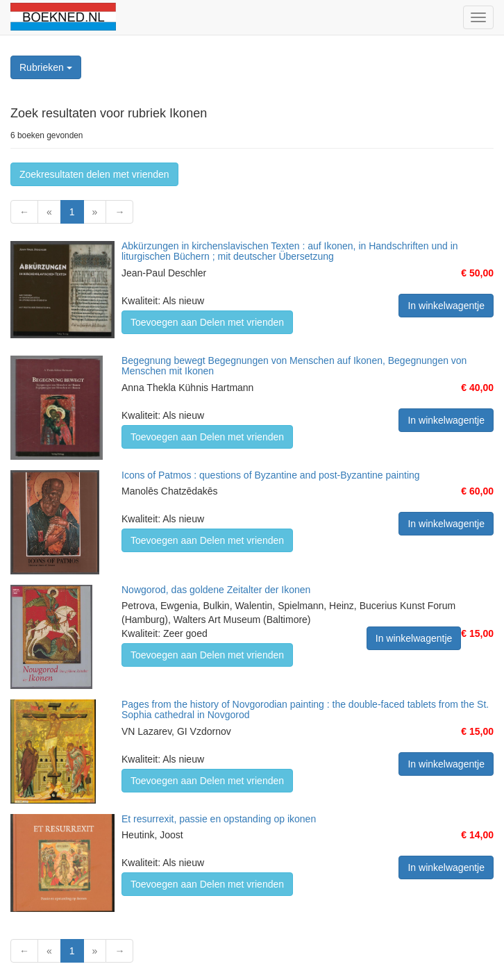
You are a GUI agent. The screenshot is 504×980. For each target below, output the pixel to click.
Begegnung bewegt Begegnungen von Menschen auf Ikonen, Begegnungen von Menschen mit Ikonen (294, 366)
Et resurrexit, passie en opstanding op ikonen (219, 819)
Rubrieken (46, 67)
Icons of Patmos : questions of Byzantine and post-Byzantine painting (271, 475)
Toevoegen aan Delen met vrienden (207, 322)
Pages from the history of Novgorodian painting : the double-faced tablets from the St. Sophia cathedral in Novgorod (305, 709)
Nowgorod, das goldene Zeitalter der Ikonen (216, 590)
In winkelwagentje (446, 306)
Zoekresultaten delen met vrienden (94, 174)
